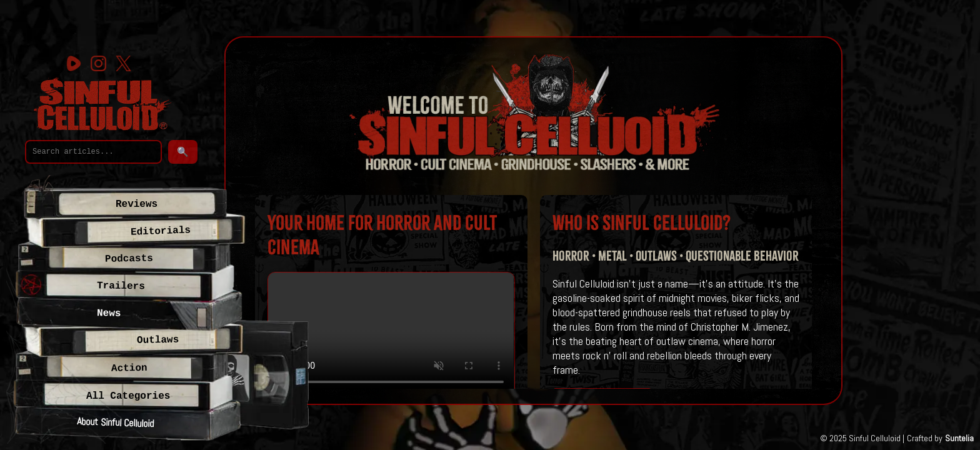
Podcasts (129, 259)
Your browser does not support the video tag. (391, 334)
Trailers (121, 287)
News (109, 313)
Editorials (161, 232)
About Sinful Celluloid (116, 422)
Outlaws (158, 340)
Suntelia (959, 438)
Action (129, 368)
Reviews (137, 204)
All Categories (128, 396)
